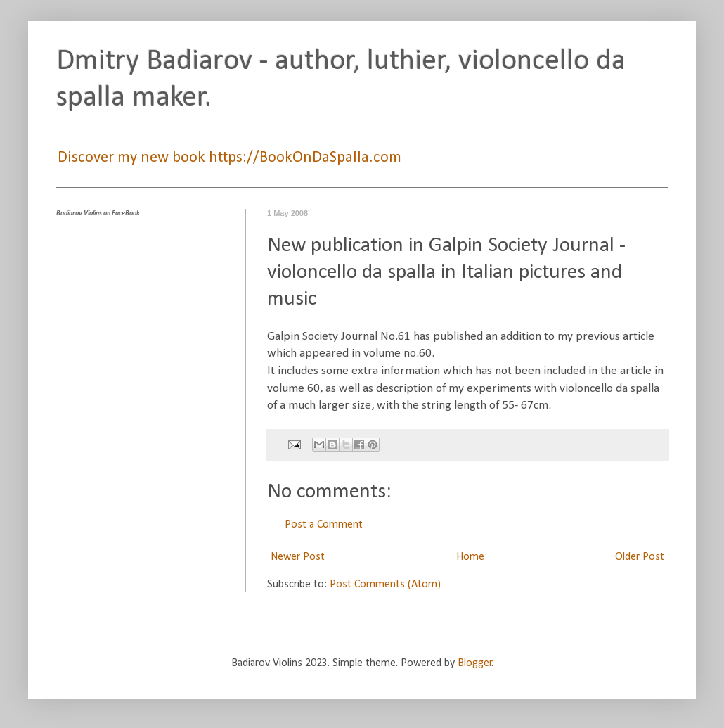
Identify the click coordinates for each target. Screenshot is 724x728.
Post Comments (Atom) (385, 585)
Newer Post (298, 557)
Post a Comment (324, 525)
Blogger (475, 663)
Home (470, 557)
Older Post (640, 557)
